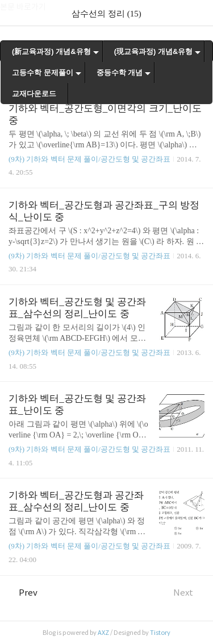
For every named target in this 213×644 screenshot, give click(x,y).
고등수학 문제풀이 (43, 73)
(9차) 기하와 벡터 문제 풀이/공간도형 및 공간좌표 (89, 159)
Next (189, 593)
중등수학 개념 (120, 73)
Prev (23, 593)
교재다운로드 (34, 94)
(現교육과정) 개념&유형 (154, 51)
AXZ (103, 633)
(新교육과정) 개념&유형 (51, 51)
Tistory (160, 633)
